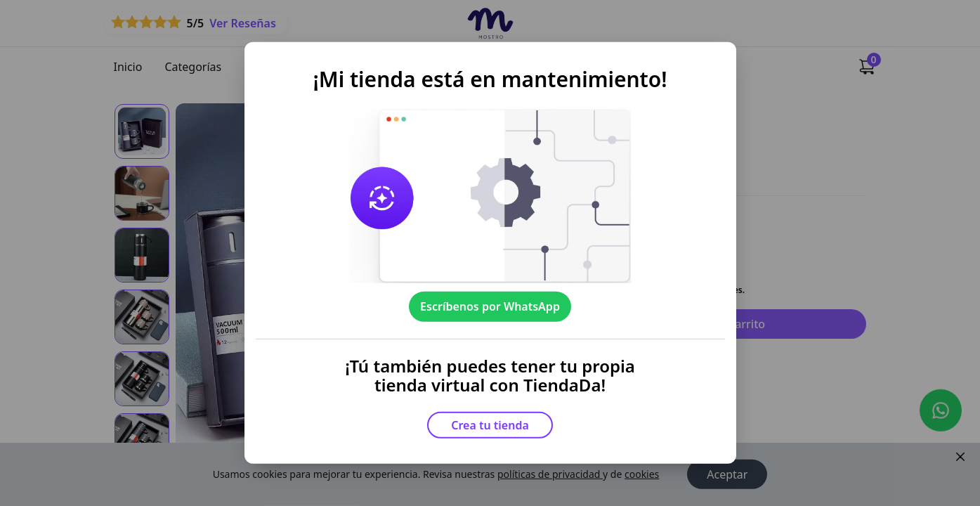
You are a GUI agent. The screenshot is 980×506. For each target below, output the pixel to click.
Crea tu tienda (490, 425)
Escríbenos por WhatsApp (490, 306)
